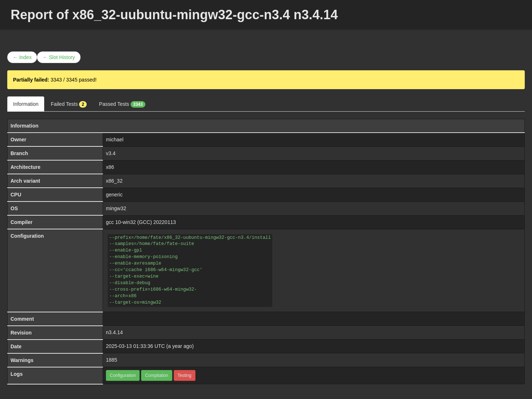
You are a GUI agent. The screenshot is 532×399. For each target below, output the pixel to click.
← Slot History (59, 57)
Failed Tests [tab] (69, 104)
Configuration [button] (123, 375)
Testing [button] (185, 375)
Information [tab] (26, 104)
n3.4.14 (114, 332)
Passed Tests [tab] (122, 104)
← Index (22, 57)
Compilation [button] (156, 375)
